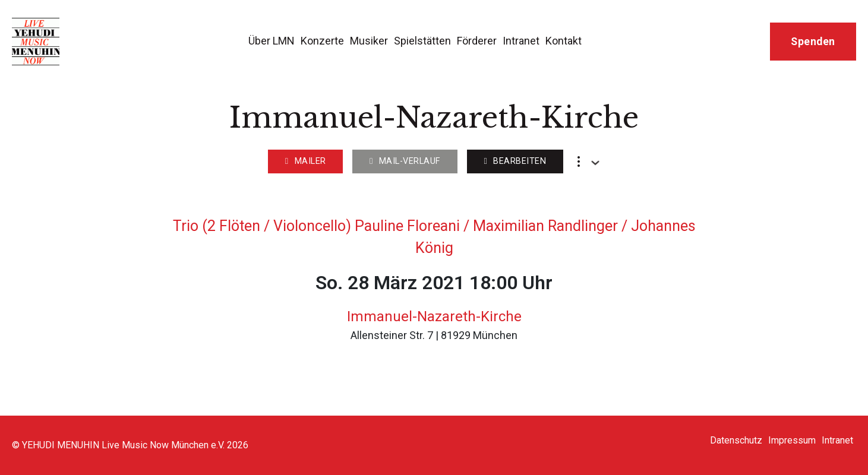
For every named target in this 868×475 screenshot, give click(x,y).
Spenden (813, 42)
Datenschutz (736, 440)
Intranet (521, 41)
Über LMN (272, 41)
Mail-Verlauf (405, 161)
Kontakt (564, 41)
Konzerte (322, 41)
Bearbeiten (515, 161)
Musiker (369, 41)
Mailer (306, 161)
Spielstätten (422, 41)
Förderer (477, 41)
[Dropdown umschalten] (595, 163)
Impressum (792, 440)
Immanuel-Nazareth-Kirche (434, 316)
